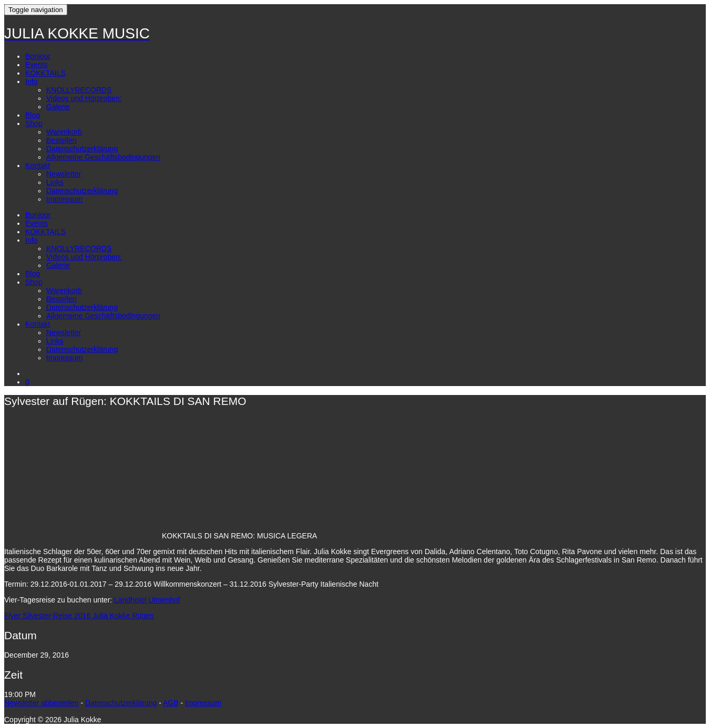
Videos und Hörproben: (84, 98)
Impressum (64, 199)
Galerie (58, 107)
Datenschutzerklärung (82, 149)
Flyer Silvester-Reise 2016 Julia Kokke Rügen (79, 616)
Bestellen (61, 140)
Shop (34, 123)
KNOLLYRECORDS (79, 90)
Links (55, 182)
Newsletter (64, 174)
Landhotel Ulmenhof (147, 600)
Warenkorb (64, 132)
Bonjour (38, 56)
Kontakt (38, 165)
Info (31, 81)
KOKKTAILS (45, 73)
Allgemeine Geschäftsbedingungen (103, 157)
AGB (171, 703)
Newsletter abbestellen (42, 703)
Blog (33, 115)
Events (37, 65)
